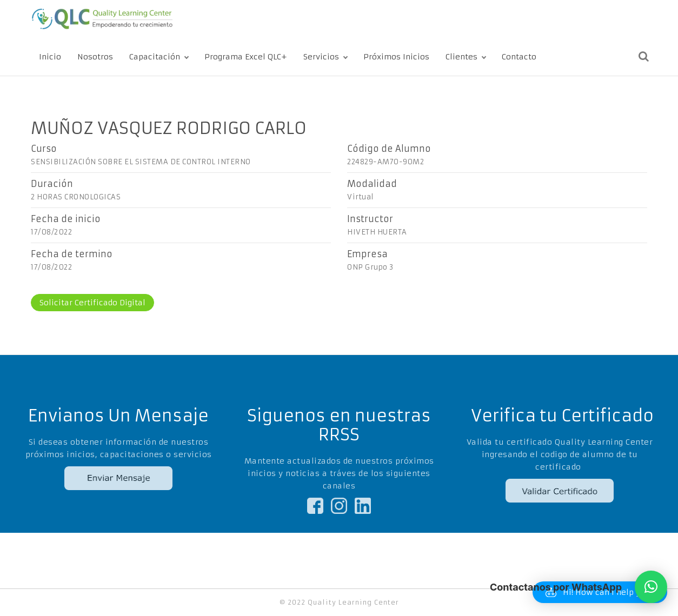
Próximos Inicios (396, 57)
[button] (651, 587)
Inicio (50, 57)
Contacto (519, 57)
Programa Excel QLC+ (246, 57)
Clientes (461, 57)
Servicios (321, 57)
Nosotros (95, 57)
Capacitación (155, 57)
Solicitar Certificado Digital (92, 303)
